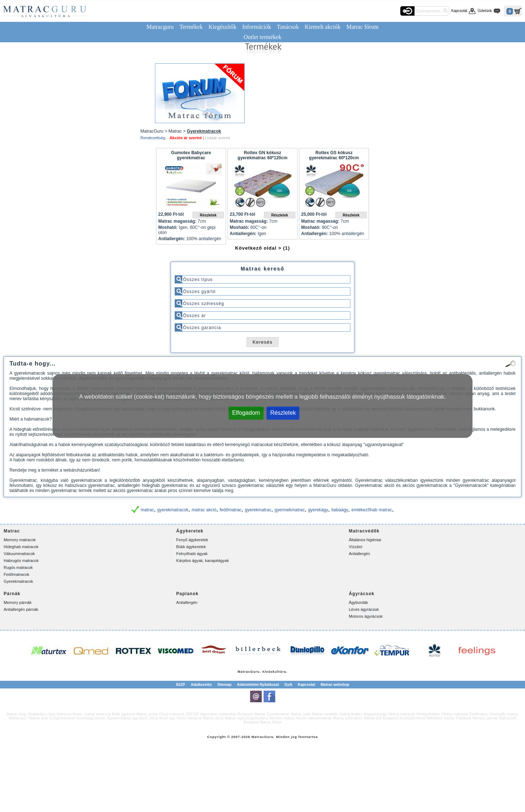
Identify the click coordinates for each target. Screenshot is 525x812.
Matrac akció (213, 718)
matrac (147, 510)
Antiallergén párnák (21, 609)
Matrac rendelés (325, 714)
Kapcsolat (459, 11)
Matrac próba (147, 714)
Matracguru (160, 27)
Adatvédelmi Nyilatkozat (258, 685)
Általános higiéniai (365, 540)
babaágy (340, 510)
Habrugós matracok (21, 561)
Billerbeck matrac (441, 718)
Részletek (283, 413)
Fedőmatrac (479, 714)
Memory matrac (282, 718)
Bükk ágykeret (123, 714)
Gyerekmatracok (18, 581)
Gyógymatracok (62, 718)
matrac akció (204, 510)
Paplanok (464, 718)
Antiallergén (359, 554)
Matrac (244, 672)
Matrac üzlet (301, 714)
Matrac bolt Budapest (381, 718)
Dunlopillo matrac (504, 714)
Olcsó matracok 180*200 (179, 714)
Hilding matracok (401, 714)
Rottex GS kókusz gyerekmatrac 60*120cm (334, 155)
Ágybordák (359, 602)
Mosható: (168, 227)
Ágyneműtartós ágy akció (127, 718)
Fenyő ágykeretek (192, 540)
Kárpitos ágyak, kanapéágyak (202, 561)
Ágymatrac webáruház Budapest (227, 714)
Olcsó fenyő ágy (162, 718)
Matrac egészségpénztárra (246, 718)
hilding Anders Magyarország (363, 714)
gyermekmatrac (290, 510)
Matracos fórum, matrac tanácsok (83, 714)
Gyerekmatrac (278, 714)
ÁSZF (180, 685)
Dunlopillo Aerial (412, 718)
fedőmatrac (231, 510)
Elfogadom (246, 413)
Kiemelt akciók (323, 27)
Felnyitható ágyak (192, 554)
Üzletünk (485, 11)
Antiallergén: (172, 239)
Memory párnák (17, 602)
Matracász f (18, 718)
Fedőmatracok (16, 574)
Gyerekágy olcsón (91, 718)
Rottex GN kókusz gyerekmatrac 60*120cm (263, 155)
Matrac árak (38, 718)
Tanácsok (288, 27)
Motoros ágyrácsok (366, 616)
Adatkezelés (201, 685)
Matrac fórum (362, 27)
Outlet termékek (262, 37)
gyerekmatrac (258, 510)
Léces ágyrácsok (364, 609)
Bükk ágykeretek (191, 547)
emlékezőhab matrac (372, 510)
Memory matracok (20, 540)
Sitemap (224, 685)
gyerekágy (318, 510)
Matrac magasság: (177, 221)
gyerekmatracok (173, 510)
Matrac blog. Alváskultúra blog (31, 714)
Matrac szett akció (348, 718)
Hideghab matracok (21, 547)
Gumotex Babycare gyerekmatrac (191, 155)
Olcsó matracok (189, 718)
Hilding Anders (428, 714)
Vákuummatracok (19, 554)
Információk (256, 27)
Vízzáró (356, 547)
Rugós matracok (18, 567)
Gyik (288, 685)
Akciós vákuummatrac (314, 718)
